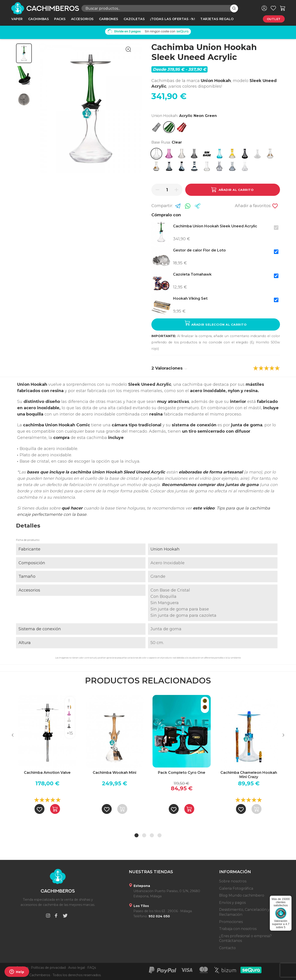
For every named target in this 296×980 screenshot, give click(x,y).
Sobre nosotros (233, 881)
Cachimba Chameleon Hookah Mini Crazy (249, 775)
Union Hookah (165, 549)
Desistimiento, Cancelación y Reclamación (244, 912)
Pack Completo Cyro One (182, 773)
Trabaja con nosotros (238, 929)
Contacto (227, 948)
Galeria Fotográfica (236, 888)
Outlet (274, 19)
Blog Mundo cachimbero (242, 895)
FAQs (92, 968)
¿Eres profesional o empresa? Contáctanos (245, 938)
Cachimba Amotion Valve (47, 773)
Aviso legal (76, 968)
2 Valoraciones (169, 368)
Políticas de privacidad (48, 968)
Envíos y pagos (232, 903)
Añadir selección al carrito (216, 323)
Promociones (231, 922)
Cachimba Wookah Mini (114, 773)
